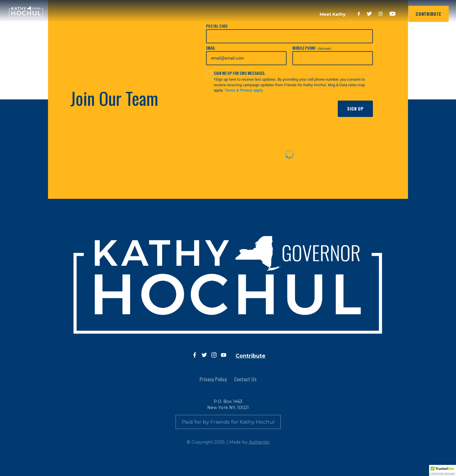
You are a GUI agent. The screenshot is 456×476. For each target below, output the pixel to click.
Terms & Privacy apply (244, 90)
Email (246, 55)
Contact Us (245, 379)
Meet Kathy (333, 14)
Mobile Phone (333, 55)
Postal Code (290, 33)
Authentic (259, 442)
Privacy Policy (213, 379)
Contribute (428, 14)
